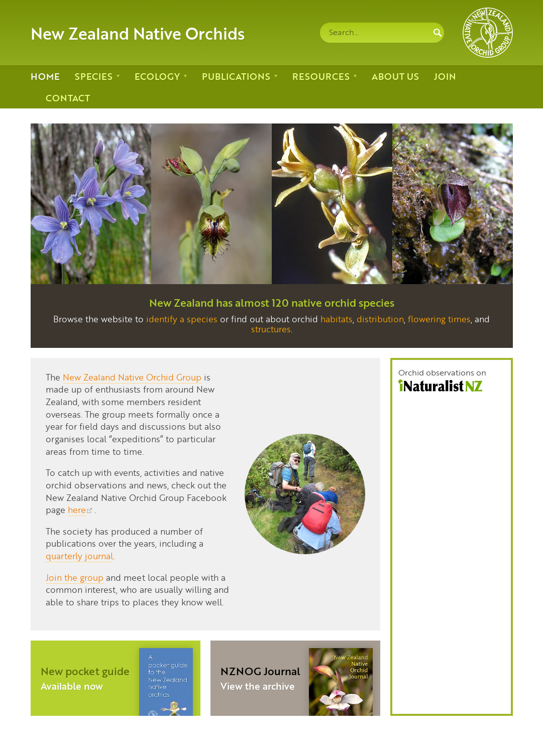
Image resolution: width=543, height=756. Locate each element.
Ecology (157, 76)
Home (45, 76)
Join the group (75, 577)
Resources (321, 76)
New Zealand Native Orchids (138, 33)
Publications (236, 76)
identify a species (182, 319)
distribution (380, 319)
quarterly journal (79, 556)
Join (445, 76)
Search (438, 33)
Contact (68, 97)
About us (395, 76)
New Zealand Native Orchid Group (132, 377)
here (77, 510)
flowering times (439, 319)
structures (271, 329)
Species (94, 76)
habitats (337, 319)
